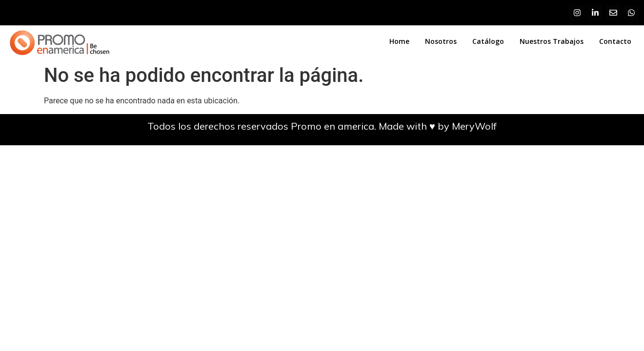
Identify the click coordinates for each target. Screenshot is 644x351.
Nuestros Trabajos (552, 41)
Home (399, 41)
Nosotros (441, 41)
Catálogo (488, 41)
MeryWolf (474, 126)
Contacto (615, 41)
